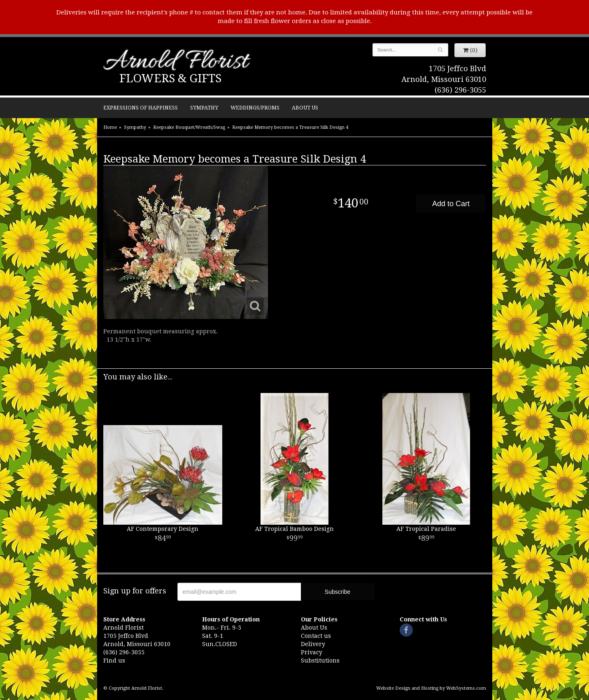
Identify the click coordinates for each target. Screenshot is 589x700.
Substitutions (320, 660)
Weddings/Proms (255, 108)
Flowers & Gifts (170, 78)
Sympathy (204, 108)
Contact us (316, 636)
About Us (305, 108)
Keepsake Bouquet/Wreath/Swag (189, 127)
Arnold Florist (176, 62)
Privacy (312, 652)
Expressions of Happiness (141, 108)
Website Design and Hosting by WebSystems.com (431, 688)
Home (110, 127)
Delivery (313, 644)
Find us (114, 660)
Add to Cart (451, 204)
